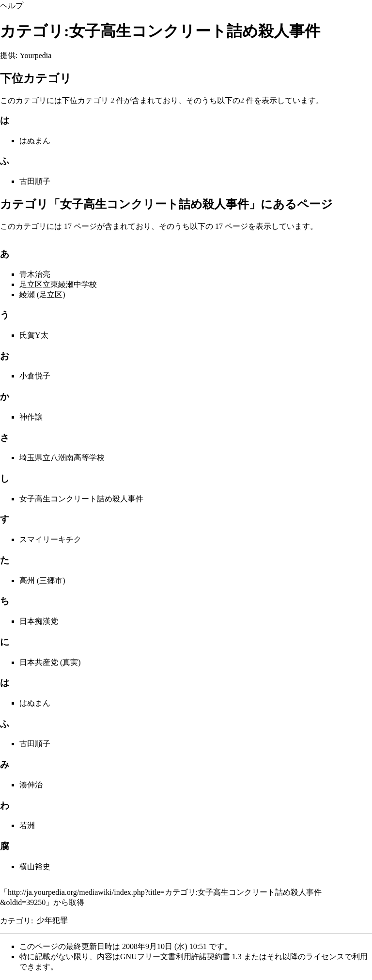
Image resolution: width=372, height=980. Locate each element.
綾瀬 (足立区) (42, 294)
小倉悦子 (35, 376)
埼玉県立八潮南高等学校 (62, 458)
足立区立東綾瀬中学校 (58, 284)
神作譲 (31, 417)
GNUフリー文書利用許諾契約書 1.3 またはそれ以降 (209, 957)
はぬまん (35, 141)
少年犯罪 (52, 920)
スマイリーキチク (50, 539)
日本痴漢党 (39, 621)
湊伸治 (31, 785)
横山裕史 (35, 867)
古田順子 (35, 181)
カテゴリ (15, 920)
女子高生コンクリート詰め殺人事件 (81, 499)
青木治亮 (35, 274)
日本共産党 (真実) (50, 662)
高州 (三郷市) (42, 580)
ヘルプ (12, 6)
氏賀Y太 (34, 335)
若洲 (27, 825)
